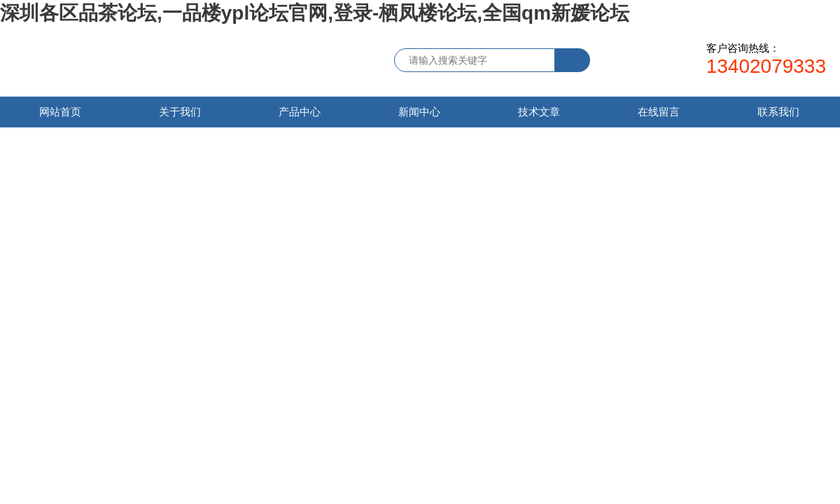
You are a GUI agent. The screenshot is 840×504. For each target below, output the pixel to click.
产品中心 (300, 112)
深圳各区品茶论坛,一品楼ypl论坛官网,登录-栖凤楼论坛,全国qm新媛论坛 (315, 13)
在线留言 (659, 112)
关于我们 (180, 112)
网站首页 (60, 112)
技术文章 (539, 112)
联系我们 (778, 112)
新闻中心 (419, 112)
